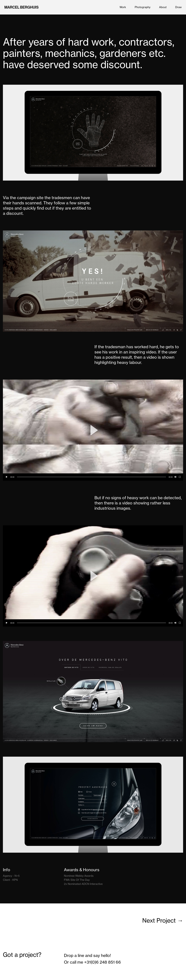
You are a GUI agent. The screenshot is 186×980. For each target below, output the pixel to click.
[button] (93, 430)
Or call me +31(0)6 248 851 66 (92, 962)
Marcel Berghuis (22, 7)
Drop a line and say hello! (87, 955)
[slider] (92, 477)
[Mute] (175, 477)
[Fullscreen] (180, 477)
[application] (93, 430)
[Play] (7, 477)
